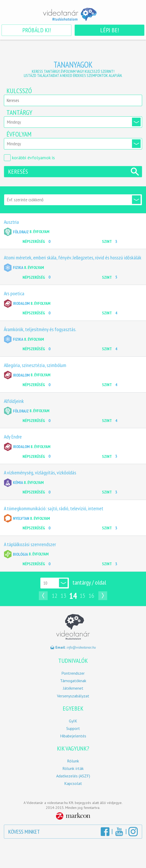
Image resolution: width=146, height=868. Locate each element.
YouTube (119, 832)
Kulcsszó (19, 91)
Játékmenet (73, 688)
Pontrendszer (73, 673)
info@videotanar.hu (81, 647)
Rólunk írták (73, 769)
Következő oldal (104, 596)
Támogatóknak (73, 681)
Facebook (105, 832)
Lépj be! (109, 30)
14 (73, 596)
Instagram (133, 832)
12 (55, 596)
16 (91, 596)
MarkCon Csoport (73, 816)
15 (83, 596)
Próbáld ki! (36, 30)
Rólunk (73, 761)
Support (73, 728)
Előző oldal (42, 596)
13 (63, 596)
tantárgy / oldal (89, 582)
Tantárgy (19, 113)
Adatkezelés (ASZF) (73, 776)
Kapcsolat (73, 783)
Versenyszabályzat (73, 696)
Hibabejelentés (73, 736)
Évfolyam (19, 134)
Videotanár (73, 14)
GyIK (73, 721)
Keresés (18, 172)
